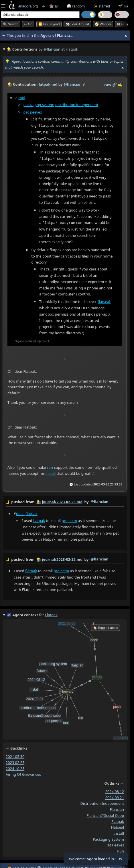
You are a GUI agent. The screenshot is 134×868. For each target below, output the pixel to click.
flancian (117, 807)
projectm (69, 519)
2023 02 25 (15, 760)
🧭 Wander (103, 24)
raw (108, 85)
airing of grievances (23, 772)
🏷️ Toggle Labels (105, 626)
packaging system (39, 105)
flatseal (104, 299)
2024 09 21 (115, 795)
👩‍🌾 (10, 84)
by (65, 500)
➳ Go (28, 24)
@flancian (52, 49)
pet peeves (33, 112)
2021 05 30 (15, 754)
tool (22, 98)
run (50, 465)
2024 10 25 (15, 766)
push (20, 512)
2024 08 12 (115, 790)
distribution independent (77, 105)
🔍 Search (11, 24)
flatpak (31, 512)
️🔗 (115, 85)
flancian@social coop (105, 813)
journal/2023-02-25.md (62, 500)
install (51, 471)
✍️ (120, 85)
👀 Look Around (77, 24)
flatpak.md (47, 84)
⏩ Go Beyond (49, 24)
